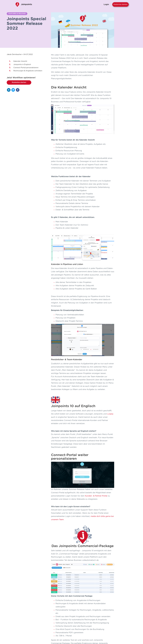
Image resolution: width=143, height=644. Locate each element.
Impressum (113, 619)
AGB (116, 622)
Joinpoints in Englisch (22, 65)
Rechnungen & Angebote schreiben (28, 71)
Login (106, 4)
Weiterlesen (31, 602)
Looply (110, 355)
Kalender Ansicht (20, 61)
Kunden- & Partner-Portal (96, 411)
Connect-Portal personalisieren (26, 68)
